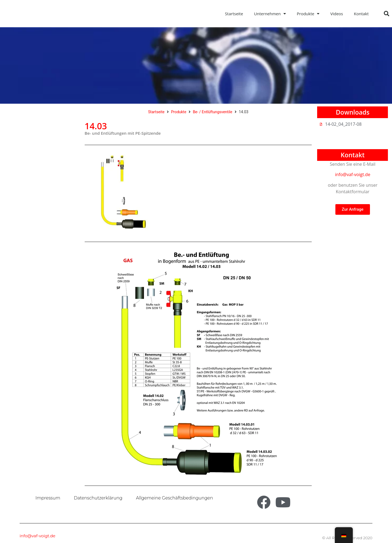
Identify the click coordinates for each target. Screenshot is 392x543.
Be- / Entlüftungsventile (212, 112)
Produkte (308, 14)
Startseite (234, 14)
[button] (387, 14)
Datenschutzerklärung (98, 498)
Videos (337, 14)
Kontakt (361, 14)
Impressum (48, 498)
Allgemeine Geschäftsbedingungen (174, 498)
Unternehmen (270, 14)
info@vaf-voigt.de (353, 174)
